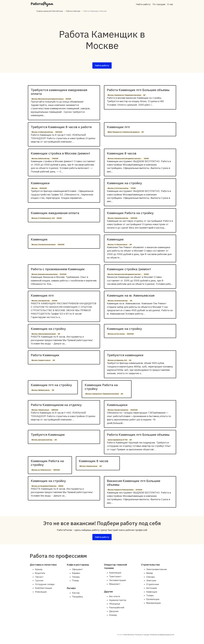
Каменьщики (117, 405)
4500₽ (59, 218)
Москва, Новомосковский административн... (125, 159)
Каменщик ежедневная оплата (55, 213)
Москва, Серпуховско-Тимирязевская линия (124, 95)
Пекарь (76, 577)
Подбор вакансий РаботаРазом (50, 11)
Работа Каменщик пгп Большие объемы (138, 90)
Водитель (40, 573)
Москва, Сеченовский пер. (118, 301)
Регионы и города (142, 635)
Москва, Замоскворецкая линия (44, 334)
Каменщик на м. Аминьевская (131, 295)
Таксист (39, 577)
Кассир (76, 593)
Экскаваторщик (118, 580)
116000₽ (56, 470)
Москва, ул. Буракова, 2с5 (117, 360)
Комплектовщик (44, 588)
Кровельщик (153, 599)
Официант (77, 569)
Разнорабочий (117, 607)
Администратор (118, 600)
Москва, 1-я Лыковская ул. (118, 245)
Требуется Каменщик (48, 435)
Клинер (113, 615)
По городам (159, 4)
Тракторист (115, 576)
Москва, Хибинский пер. (41, 159)
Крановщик (115, 573)
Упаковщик (41, 592)
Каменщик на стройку (124, 183)
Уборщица (115, 604)
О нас (170, 4)
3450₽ (146, 159)
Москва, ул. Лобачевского (41, 470)
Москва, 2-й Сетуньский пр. (118, 188)
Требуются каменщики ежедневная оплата (59, 92)
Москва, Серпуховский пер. (118, 218)
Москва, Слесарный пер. (41, 301)
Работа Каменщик (45, 355)
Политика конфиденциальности (162, 635)
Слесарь (151, 577)
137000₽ (63, 274)
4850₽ (61, 486)
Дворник (114, 611)
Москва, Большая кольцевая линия (45, 274)
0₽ (144, 95)
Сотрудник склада (45, 584)
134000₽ (134, 218)
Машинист (115, 584)
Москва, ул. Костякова (116, 334)
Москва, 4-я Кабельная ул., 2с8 (43, 218)
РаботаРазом (129, 635)
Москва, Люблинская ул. (41, 390)
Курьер (39, 569)
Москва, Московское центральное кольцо (48, 99)
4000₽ (55, 301)
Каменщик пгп (118, 127)
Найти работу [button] (102, 65)
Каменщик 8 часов (122, 153)
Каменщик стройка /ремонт (129, 269)
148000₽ (55, 410)
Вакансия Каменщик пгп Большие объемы (134, 483)
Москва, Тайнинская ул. (40, 410)
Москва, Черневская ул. (89, 466)
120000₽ (59, 132)
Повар (75, 580)
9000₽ (68, 99)
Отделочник (153, 584)
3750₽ (133, 188)
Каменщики (40, 183)
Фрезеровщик (154, 603)
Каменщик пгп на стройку (51, 385)
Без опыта (115, 596)
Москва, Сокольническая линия (44, 245)
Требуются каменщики (125, 355)
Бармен (76, 573)
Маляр (150, 573)
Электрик (151, 580)
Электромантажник (157, 569)
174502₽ (55, 159)
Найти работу (143, 4)
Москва (34, 188)
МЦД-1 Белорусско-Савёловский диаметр (124, 132)
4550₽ (146, 274)
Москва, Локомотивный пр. (118, 410)
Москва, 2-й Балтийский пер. (42, 132)
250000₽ (134, 410)
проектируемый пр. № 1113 (118, 440)
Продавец (77, 597)
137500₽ (139, 490)
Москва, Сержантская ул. (41, 360)
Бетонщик (152, 588)
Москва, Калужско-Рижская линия (121, 490)
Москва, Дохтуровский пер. (42, 440)
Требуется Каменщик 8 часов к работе (61, 127)
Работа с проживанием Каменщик (58, 269)
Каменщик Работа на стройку (130, 213)
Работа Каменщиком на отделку (56, 405)
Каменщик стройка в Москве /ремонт (61, 153)
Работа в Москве (73, 11)
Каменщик (39, 239)
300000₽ (43, 188)
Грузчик (39, 580)
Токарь (150, 595)
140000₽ (130, 334)
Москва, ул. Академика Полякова (44, 486)
